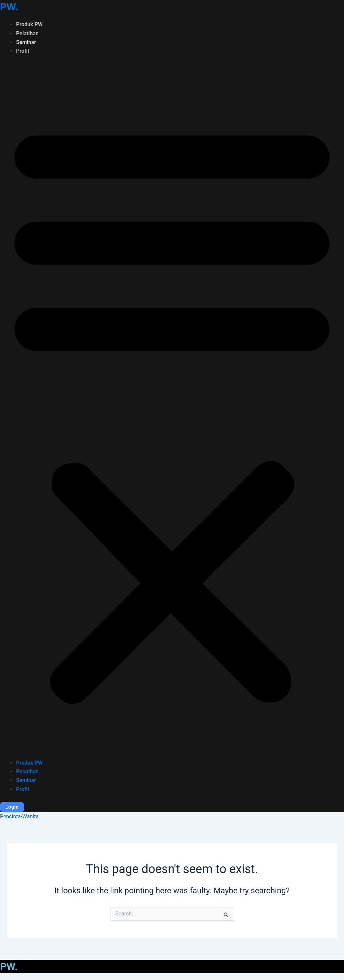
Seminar (26, 42)
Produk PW (30, 24)
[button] (172, 411)
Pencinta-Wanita (19, 816)
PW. (9, 7)
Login (12, 807)
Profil (23, 51)
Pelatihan (28, 33)
